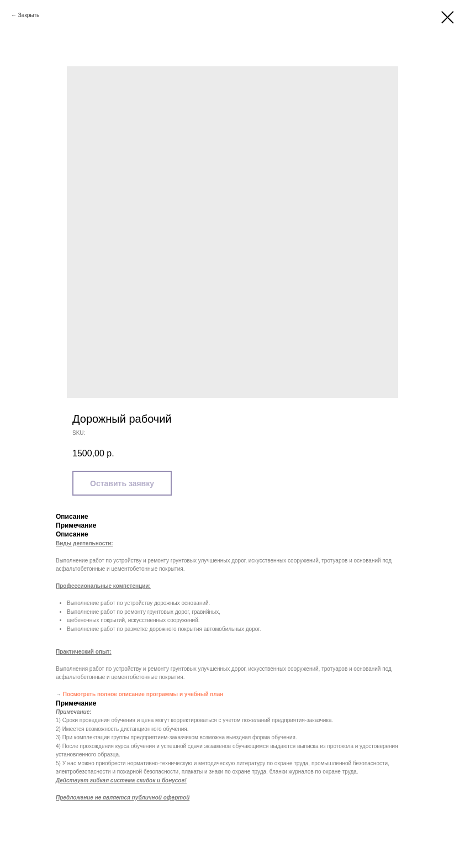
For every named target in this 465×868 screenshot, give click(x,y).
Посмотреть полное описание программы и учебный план (143, 694)
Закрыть (29, 15)
